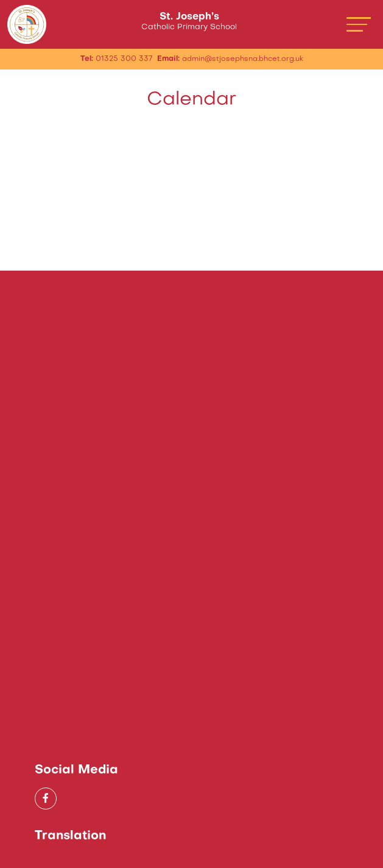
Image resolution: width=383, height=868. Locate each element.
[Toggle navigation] (359, 24)
